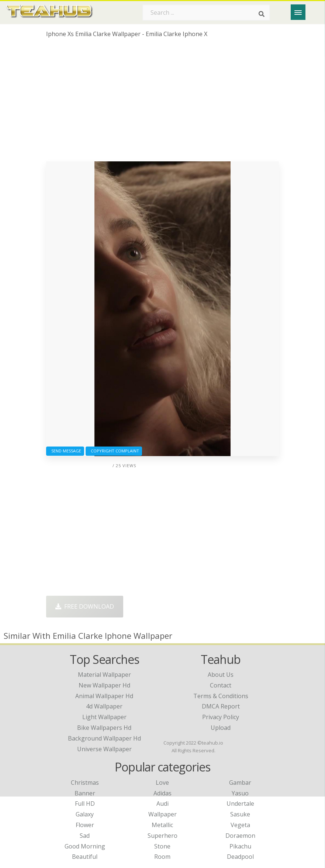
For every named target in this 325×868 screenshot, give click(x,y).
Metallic (162, 825)
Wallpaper (162, 814)
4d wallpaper (104, 706)
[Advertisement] (163, 102)
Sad (85, 836)
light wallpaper (104, 717)
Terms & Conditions (221, 696)
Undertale (240, 804)
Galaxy (85, 814)
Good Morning (85, 846)
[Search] (262, 14)
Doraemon (240, 836)
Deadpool (240, 857)
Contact (221, 685)
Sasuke (240, 814)
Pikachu (240, 846)
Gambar (240, 783)
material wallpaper (104, 675)
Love (162, 783)
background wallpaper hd (104, 738)
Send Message (65, 451)
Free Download (85, 606)
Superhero (162, 836)
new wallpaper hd (104, 685)
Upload (221, 728)
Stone (162, 846)
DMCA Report (221, 706)
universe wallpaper (104, 749)
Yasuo (240, 793)
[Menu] (298, 12)
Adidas (162, 793)
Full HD (85, 804)
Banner (85, 793)
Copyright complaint (114, 451)
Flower (85, 825)
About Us (221, 675)
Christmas (85, 783)
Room (162, 857)
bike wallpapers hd (104, 728)
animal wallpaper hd (104, 696)
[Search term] (206, 13)
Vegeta (240, 825)
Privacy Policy (221, 717)
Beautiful (85, 857)
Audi (162, 804)
